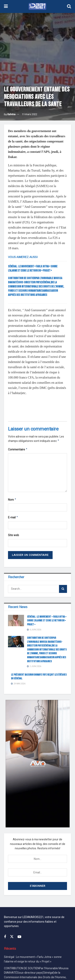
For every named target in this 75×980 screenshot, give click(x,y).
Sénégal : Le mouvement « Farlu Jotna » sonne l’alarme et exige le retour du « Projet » (47, 622)
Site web (13, 537)
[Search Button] (63, 591)
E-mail (13, 519)
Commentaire (18, 450)
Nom (12, 501)
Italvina (11, 114)
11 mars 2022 (29, 114)
